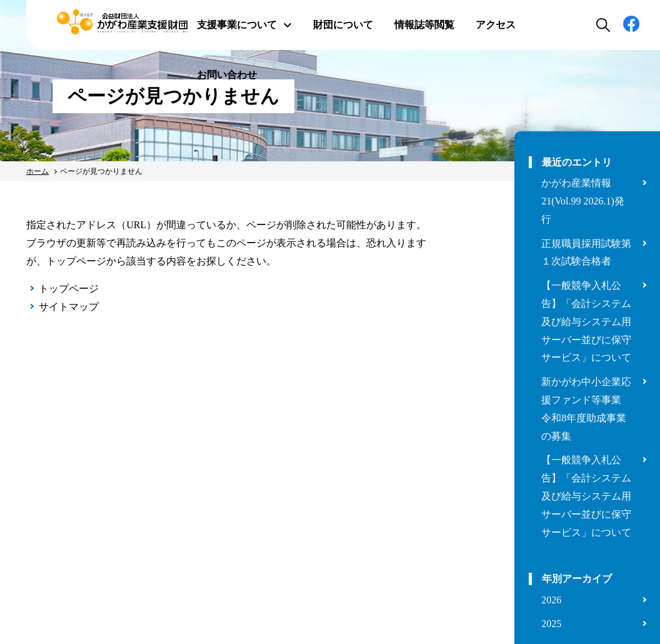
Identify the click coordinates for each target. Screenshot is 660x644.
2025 (551, 624)
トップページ (69, 289)
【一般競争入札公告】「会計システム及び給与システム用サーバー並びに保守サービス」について (586, 321)
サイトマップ (69, 307)
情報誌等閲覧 (424, 25)
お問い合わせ (227, 75)
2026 (551, 600)
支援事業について (244, 25)
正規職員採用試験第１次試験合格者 (586, 253)
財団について (343, 25)
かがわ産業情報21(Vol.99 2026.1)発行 (583, 201)
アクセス (496, 25)
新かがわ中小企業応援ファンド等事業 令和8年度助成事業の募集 (586, 409)
